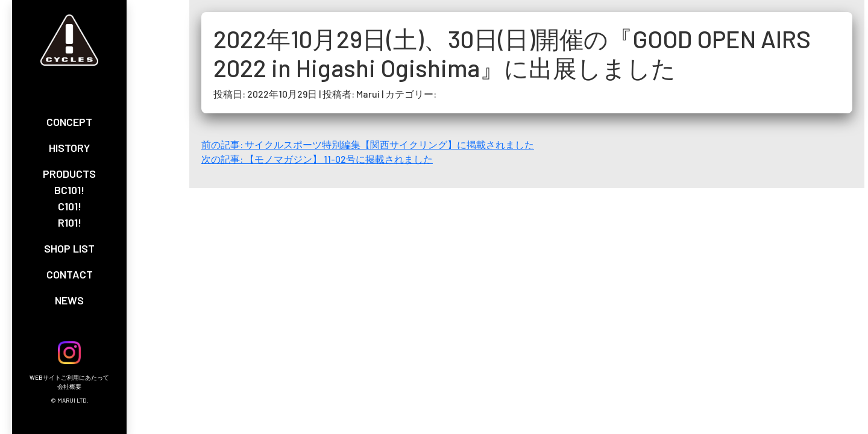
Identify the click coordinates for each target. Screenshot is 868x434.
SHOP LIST (69, 248)
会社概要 (69, 386)
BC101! (69, 190)
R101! (70, 222)
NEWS (69, 300)
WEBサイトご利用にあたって (69, 377)
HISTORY (69, 148)
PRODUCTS (69, 174)
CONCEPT (69, 122)
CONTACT (70, 274)
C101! (70, 206)
